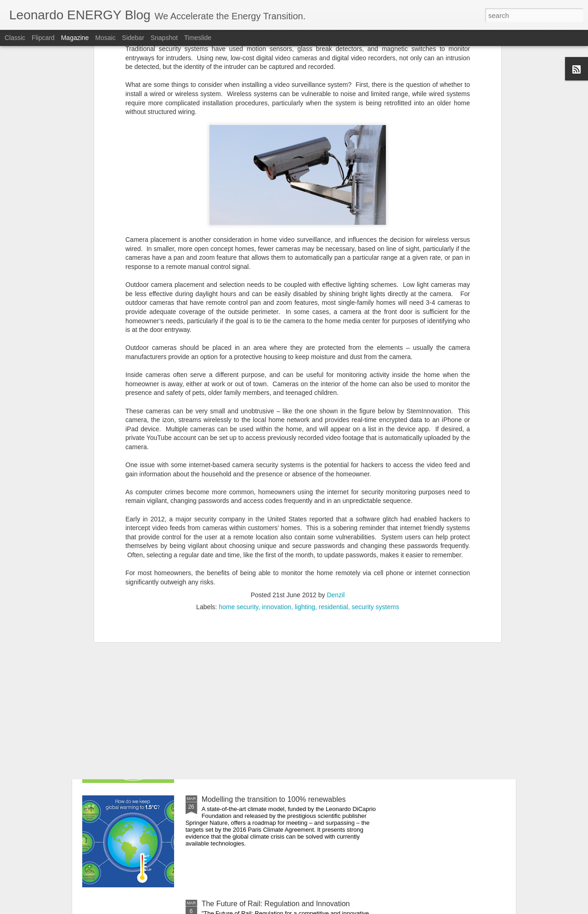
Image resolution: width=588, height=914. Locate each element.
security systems (375, 498)
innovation (277, 498)
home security (238, 498)
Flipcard (43, 38)
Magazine (75, 38)
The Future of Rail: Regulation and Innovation (276, 904)
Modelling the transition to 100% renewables (274, 799)
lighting (305, 498)
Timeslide (198, 38)
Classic (15, 38)
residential (334, 498)
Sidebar (133, 38)
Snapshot (164, 38)
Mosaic (105, 38)
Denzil (336, 486)
